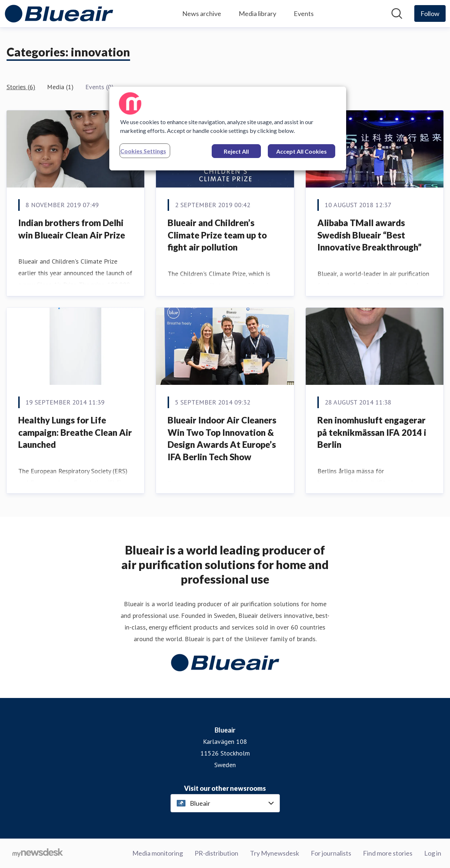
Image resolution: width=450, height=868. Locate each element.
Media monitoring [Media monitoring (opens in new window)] (158, 853)
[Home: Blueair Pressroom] (59, 14)
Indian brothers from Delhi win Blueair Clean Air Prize (72, 229)
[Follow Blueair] (430, 13)
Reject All (236, 151)
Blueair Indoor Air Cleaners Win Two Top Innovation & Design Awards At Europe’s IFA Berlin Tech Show (222, 438)
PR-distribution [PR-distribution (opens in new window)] (216, 853)
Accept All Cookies (302, 151)
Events (304, 13)
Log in (433, 853)
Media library (257, 13)
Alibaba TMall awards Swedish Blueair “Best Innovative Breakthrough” (369, 235)
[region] (228, 129)
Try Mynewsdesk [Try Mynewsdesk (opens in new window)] (275, 853)
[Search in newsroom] (397, 13)
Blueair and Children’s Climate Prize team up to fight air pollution (217, 235)
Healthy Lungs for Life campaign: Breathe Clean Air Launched (75, 432)
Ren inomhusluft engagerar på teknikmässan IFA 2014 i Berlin (372, 432)
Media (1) (60, 87)
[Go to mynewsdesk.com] (38, 853)
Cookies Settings (143, 151)
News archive (202, 13)
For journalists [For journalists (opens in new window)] (331, 853)
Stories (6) (21, 87)
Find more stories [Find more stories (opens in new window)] (388, 853)
